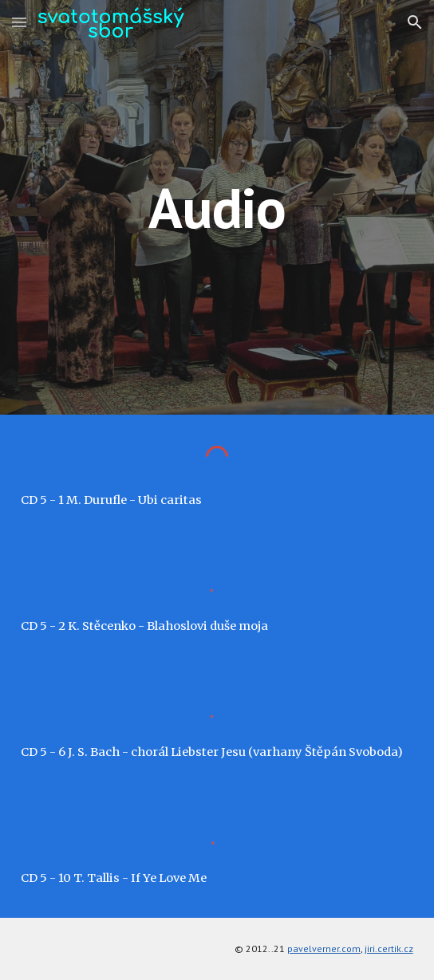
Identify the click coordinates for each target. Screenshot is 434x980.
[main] (217, 208)
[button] (19, 22)
